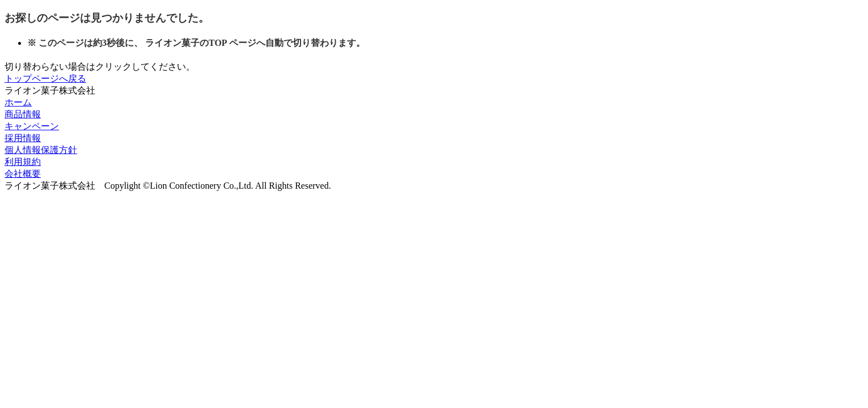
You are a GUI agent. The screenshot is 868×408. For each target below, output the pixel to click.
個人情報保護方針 (41, 150)
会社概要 (23, 174)
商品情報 (23, 114)
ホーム (18, 102)
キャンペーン (32, 126)
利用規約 (23, 162)
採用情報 (23, 138)
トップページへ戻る (45, 78)
